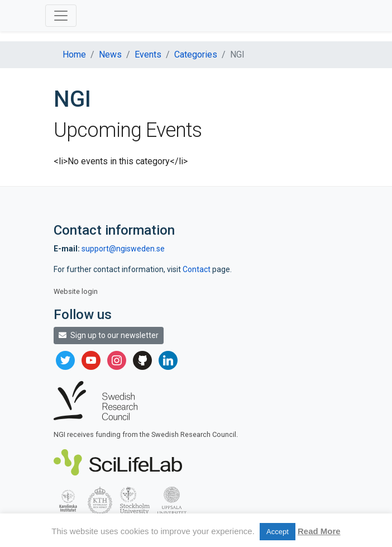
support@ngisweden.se (123, 249)
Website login (76, 291)
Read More (319, 531)
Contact (197, 269)
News (110, 54)
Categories (196, 54)
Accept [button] (278, 532)
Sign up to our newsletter (109, 335)
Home (74, 54)
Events (148, 54)
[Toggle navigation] (61, 16)
